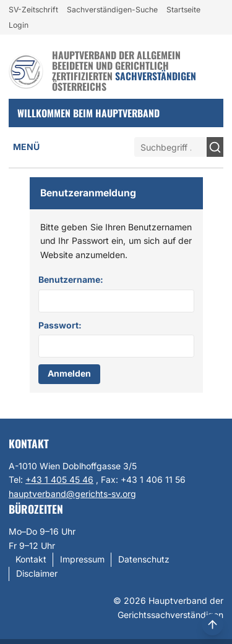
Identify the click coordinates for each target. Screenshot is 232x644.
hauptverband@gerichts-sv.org (72, 494)
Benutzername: (71, 279)
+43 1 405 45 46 (59, 479)
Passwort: (60, 325)
